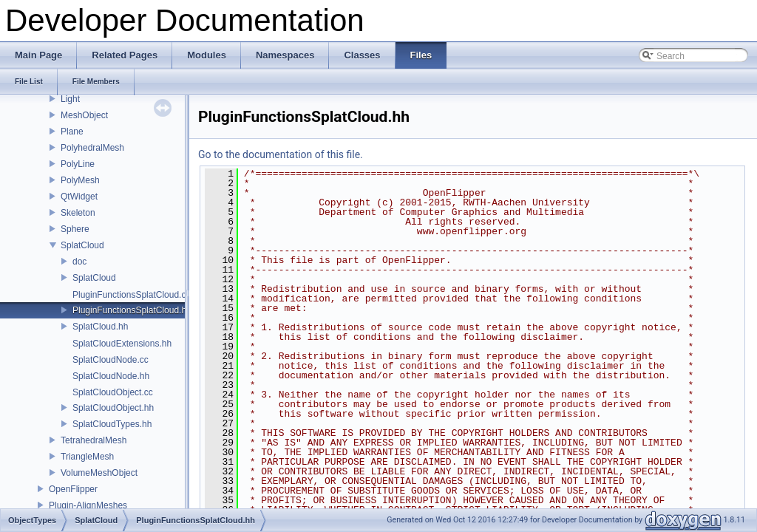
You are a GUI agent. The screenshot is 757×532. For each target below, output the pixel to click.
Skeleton (78, 213)
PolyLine (78, 164)
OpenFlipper (73, 489)
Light (70, 99)
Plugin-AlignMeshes (88, 505)
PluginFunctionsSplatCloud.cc (131, 295)
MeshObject (84, 115)
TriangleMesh (87, 457)
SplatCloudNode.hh (111, 376)
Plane (72, 132)
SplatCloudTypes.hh (112, 424)
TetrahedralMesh (94, 440)
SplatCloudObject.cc (113, 392)
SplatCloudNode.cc (111, 360)
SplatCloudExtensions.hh (122, 344)
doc (79, 262)
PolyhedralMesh (92, 148)
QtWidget (79, 197)
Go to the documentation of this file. (281, 154)
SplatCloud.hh (100, 327)
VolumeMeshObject (99, 473)
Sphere (75, 229)
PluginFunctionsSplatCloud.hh (132, 310)
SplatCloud (82, 245)
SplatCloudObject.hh (113, 408)
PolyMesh (80, 180)
